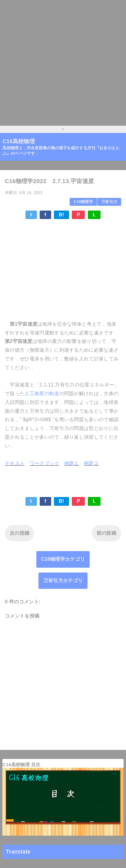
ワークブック (45, 463)
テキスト (15, 463)
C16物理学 (83, 202)
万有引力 (109, 202)
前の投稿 (106, 533)
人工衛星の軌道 (42, 394)
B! (61, 215)
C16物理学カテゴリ (63, 559)
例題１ (72, 463)
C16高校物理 (19, 141)
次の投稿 (20, 533)
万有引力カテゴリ (63, 581)
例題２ (91, 463)
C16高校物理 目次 (21, 765)
